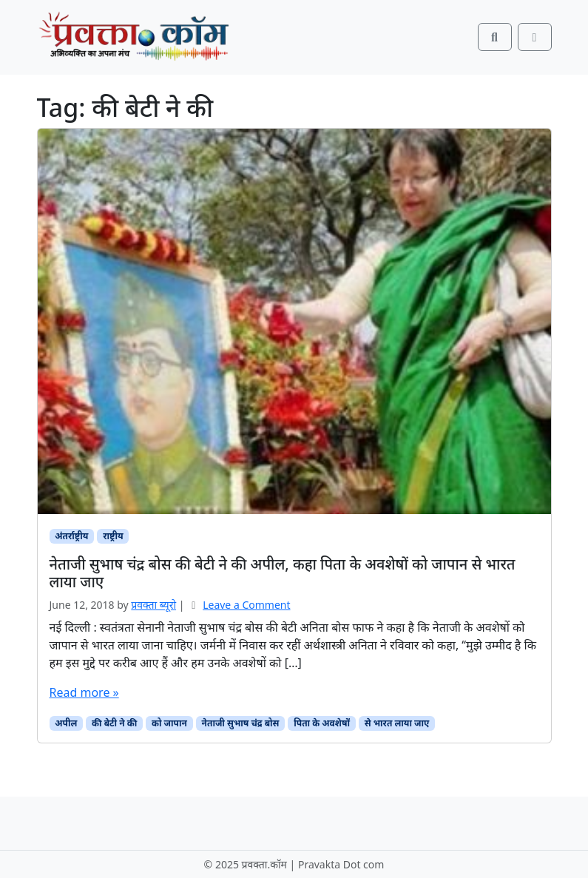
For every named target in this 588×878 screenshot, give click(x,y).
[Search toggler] (495, 37)
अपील (66, 723)
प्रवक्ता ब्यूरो (153, 605)
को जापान (169, 723)
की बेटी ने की (114, 723)
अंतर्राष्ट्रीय (71, 536)
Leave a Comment (246, 605)
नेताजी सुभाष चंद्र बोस (241, 723)
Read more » (84, 692)
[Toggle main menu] (535, 37)
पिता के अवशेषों (322, 723)
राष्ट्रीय (113, 536)
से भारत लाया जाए (397, 723)
